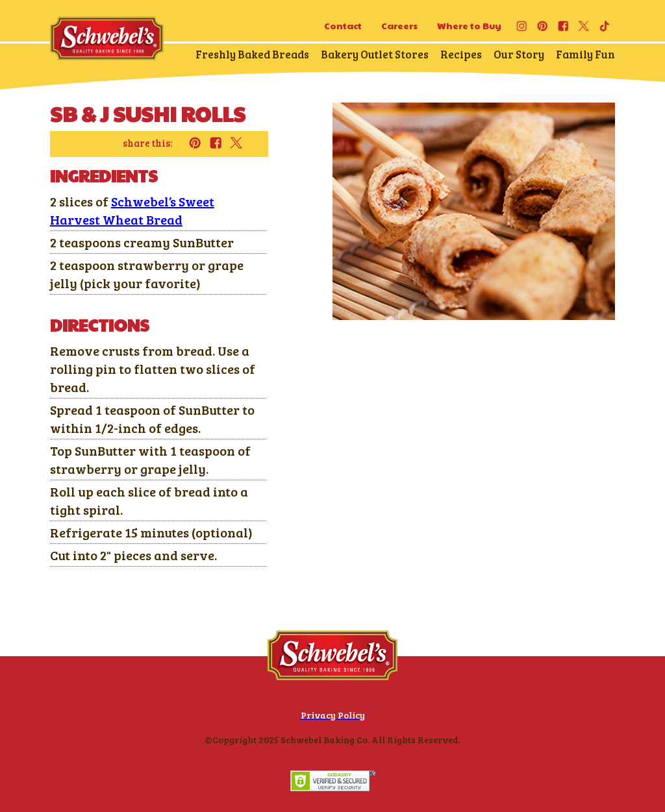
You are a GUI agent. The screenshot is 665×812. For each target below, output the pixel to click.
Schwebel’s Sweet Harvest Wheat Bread (132, 210)
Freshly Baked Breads (252, 54)
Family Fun (585, 54)
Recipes (461, 54)
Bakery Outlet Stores (375, 54)
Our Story (519, 54)
